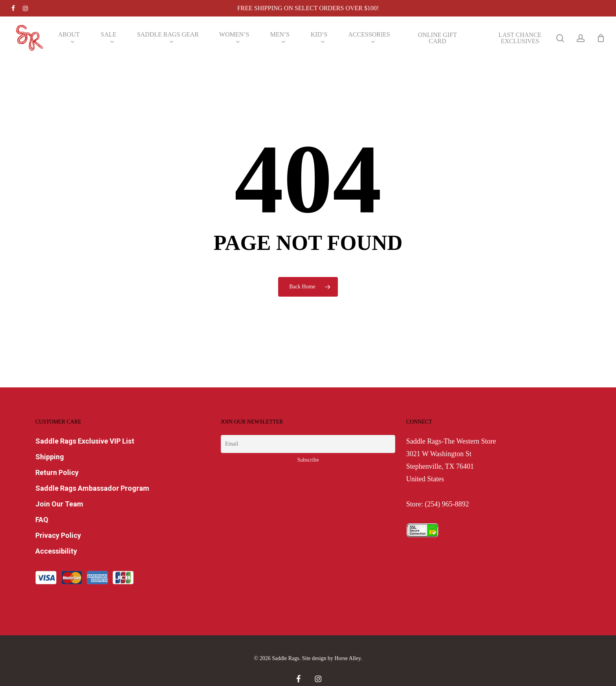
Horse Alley (348, 658)
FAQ (42, 520)
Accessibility (56, 551)
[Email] (308, 444)
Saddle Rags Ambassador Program (92, 488)
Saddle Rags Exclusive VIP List (85, 441)
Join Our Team (59, 504)
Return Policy (57, 472)
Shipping (50, 457)
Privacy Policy (58, 535)
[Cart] (601, 38)
